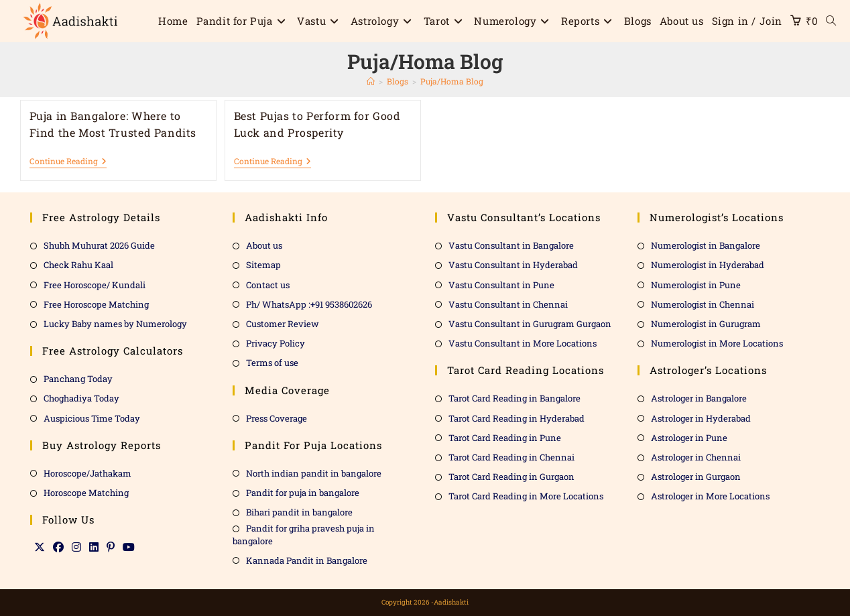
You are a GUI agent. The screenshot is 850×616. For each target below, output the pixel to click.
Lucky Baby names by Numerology (115, 324)
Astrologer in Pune (689, 438)
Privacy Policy (276, 343)
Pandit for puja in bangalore (303, 493)
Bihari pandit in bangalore (299, 512)
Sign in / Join (747, 21)
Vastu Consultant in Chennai (508, 304)
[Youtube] (129, 547)
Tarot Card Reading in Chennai (511, 457)
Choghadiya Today (81, 398)
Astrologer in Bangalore (699, 398)
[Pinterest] (111, 547)
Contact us (268, 285)
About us (264, 245)
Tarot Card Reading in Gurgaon (511, 477)
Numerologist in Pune (696, 285)
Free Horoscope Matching (96, 304)
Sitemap (263, 265)
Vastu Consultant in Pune (501, 285)
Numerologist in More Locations (717, 343)
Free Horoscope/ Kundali (95, 285)
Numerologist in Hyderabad (708, 265)
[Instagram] (76, 547)
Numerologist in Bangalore (706, 245)
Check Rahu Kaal (78, 265)
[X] (40, 547)
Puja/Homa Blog (452, 81)
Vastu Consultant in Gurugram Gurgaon (530, 324)
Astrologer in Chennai (696, 457)
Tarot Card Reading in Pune (505, 438)
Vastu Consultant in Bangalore (511, 245)
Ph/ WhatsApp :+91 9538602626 (309, 304)
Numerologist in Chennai (703, 304)
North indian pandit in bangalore (314, 473)
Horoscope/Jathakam (87, 473)
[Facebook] (58, 547)
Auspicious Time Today (92, 418)
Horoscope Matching (86, 493)
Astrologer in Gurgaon (696, 477)
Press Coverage (277, 418)
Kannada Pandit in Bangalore (307, 560)
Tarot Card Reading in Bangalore (514, 398)
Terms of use (272, 363)
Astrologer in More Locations (710, 496)
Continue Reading (68, 161)
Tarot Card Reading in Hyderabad (517, 418)
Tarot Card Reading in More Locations (526, 496)
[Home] (371, 81)
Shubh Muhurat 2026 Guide (99, 245)
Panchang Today (78, 379)
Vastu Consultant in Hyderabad (513, 265)
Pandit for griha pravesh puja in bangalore (304, 534)
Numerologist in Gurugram (706, 324)
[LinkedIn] (94, 547)
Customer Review (283, 324)
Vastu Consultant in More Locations (523, 343)
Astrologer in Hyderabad (701, 418)
